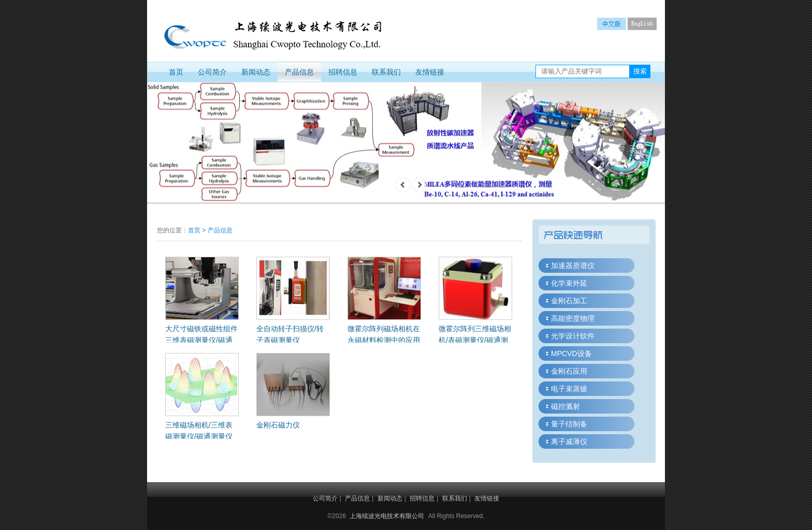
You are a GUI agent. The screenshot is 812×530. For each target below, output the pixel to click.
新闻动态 (256, 72)
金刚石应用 (569, 371)
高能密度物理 (573, 318)
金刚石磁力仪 (278, 425)
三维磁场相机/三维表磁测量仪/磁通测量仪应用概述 (199, 436)
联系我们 (386, 72)
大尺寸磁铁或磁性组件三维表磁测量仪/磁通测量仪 (201, 340)
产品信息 (299, 72)
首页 (176, 72)
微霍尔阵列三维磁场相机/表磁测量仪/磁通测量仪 (475, 340)
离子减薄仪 (569, 441)
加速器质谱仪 (573, 266)
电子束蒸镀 (569, 389)
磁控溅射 (565, 406)
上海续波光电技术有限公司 (387, 516)
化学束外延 (569, 283)
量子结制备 (569, 424)
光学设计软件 (573, 336)
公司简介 (212, 72)
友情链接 (430, 72)
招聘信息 (343, 72)
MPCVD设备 (571, 354)
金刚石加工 (569, 301)
